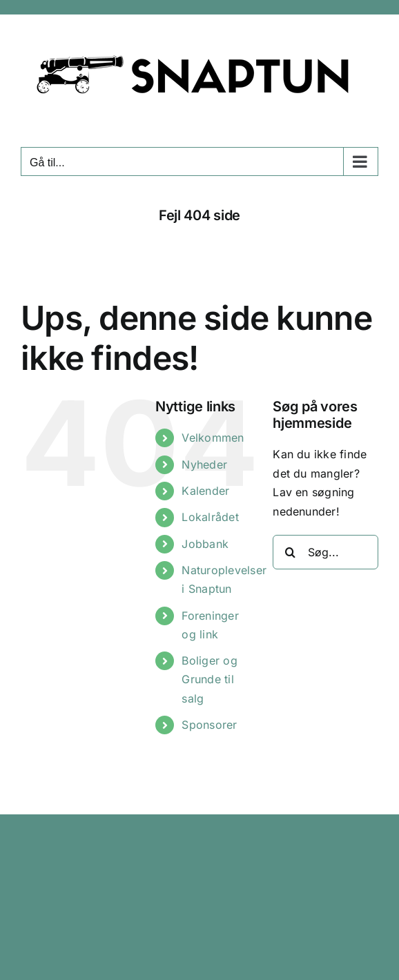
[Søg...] (325, 552)
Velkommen (213, 438)
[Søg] (290, 552)
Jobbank (205, 544)
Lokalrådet (210, 517)
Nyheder (204, 464)
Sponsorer (209, 725)
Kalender (205, 491)
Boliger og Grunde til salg (209, 679)
